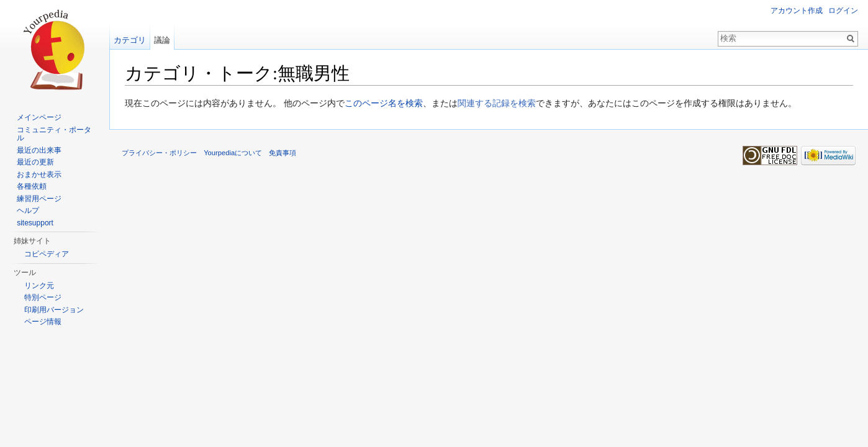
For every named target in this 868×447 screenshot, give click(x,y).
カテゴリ (130, 40)
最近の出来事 (39, 150)
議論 (162, 40)
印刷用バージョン (54, 310)
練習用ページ (39, 199)
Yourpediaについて (233, 153)
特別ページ (43, 297)
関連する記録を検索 (497, 103)
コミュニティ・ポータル (54, 134)
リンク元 (39, 286)
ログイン (843, 11)
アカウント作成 (797, 11)
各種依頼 (32, 186)
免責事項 (283, 153)
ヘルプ (28, 210)
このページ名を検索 (384, 103)
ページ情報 (43, 322)
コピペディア (47, 254)
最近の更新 (35, 162)
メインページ (39, 117)
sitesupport (35, 223)
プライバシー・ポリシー (159, 153)
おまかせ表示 (39, 174)
